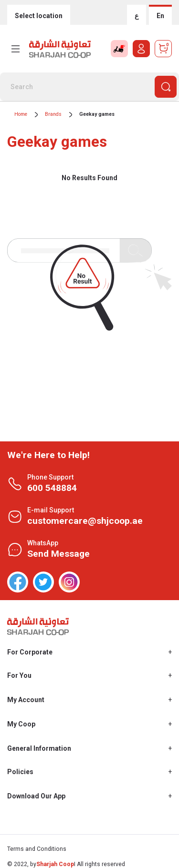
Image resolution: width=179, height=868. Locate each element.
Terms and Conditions (37, 849)
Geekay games (97, 114)
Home (21, 114)
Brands (53, 114)
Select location (39, 16)
